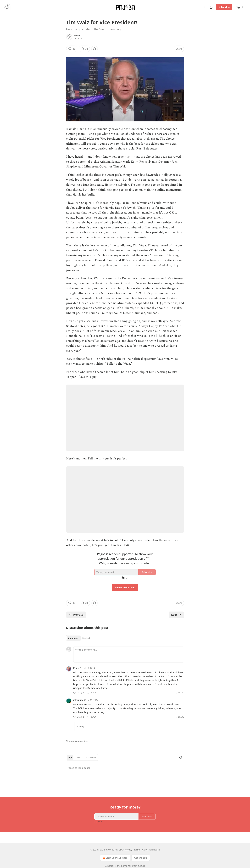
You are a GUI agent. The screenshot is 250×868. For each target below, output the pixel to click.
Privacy (128, 850)
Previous (76, 615)
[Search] (204, 7)
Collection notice (151, 850)
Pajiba (77, 35)
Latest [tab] (78, 757)
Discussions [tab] (90, 757)
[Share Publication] (211, 7)
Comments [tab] (74, 638)
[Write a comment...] (129, 654)
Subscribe (224, 7)
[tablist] (80, 638)
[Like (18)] (72, 49)
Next (176, 615)
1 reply (81, 726)
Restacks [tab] (87, 638)
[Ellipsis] (182, 668)
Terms (137, 850)
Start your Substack (115, 858)
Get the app (141, 858)
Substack (109, 866)
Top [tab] (70, 757)
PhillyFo (78, 668)
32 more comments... (77, 741)
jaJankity (78, 700)
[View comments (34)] (84, 49)
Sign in (240, 7)
